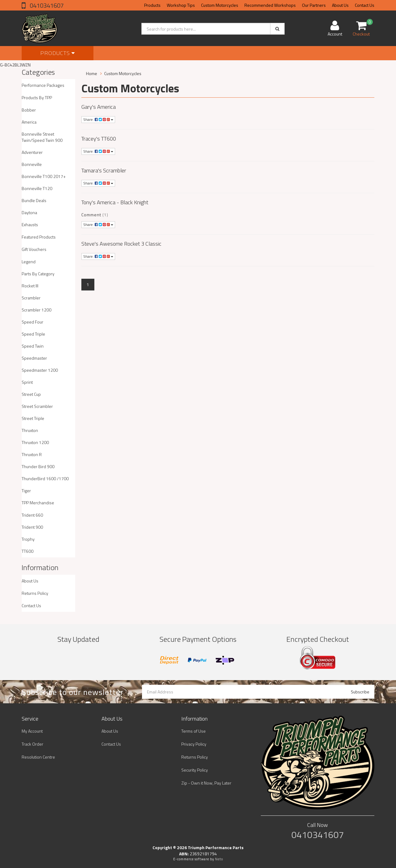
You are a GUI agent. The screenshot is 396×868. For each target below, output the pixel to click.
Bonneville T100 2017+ (44, 176)
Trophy (28, 539)
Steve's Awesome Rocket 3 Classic (121, 244)
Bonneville (32, 164)
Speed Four (32, 322)
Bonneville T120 (37, 188)
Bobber (29, 110)
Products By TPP (37, 97)
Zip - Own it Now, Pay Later (206, 783)
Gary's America (99, 107)
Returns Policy (35, 593)
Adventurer (32, 152)
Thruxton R (32, 454)
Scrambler (31, 298)
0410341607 (46, 5)
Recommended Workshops (270, 5)
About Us (340, 5)
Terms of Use (194, 731)
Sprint (27, 382)
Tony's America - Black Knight (115, 202)
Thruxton (30, 430)
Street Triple (33, 418)
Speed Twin (33, 346)
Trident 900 (32, 527)
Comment (91, 215)
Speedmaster (34, 358)
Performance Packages (43, 85)
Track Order (32, 744)
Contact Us (365, 5)
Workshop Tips (181, 5)
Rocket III (30, 286)
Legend (29, 262)
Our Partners (314, 5)
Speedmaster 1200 (40, 370)
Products (152, 5)
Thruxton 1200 (35, 442)
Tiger (26, 491)
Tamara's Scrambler (104, 170)
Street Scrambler (37, 406)
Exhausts (30, 224)
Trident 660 (32, 515)
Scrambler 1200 (37, 310)
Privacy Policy (194, 744)
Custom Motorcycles (220, 5)
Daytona (29, 212)
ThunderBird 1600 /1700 (45, 478)
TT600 (28, 551)
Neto (219, 859)
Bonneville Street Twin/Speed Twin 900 (42, 137)
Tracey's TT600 (99, 139)
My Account (32, 731)
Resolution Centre (38, 757)
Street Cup (31, 394)
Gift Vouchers (34, 249)
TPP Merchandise (38, 503)
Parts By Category (38, 274)
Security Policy (195, 770)
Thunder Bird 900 (38, 466)
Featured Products (39, 237)
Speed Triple (33, 334)
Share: (98, 119)
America (29, 122)
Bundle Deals (34, 200)
